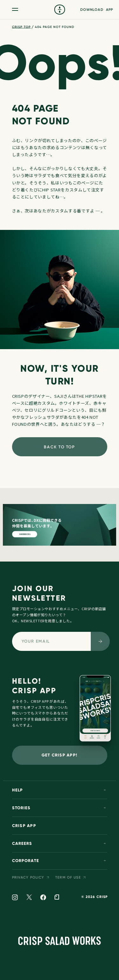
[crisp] (60, 10)
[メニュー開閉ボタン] (15, 10)
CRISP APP (24, 826)
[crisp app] (95, 712)
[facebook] (43, 898)
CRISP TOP (21, 27)
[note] (57, 897)
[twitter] (29, 897)
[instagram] (15, 898)
